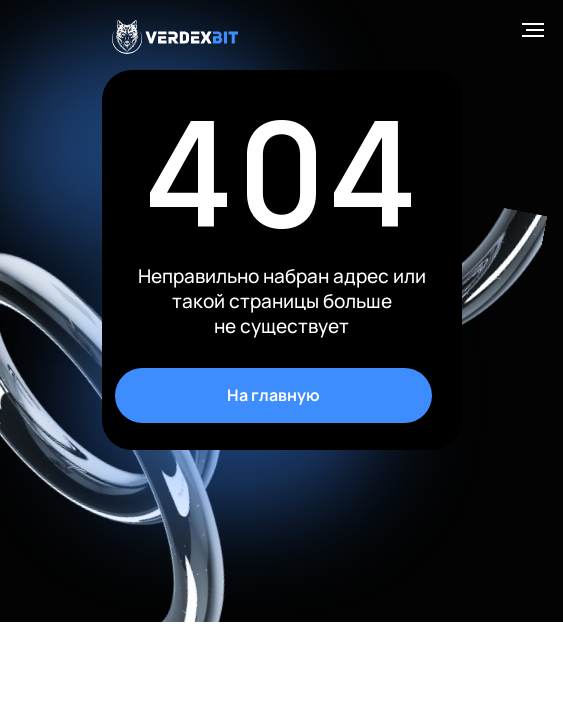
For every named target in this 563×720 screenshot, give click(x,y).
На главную (273, 395)
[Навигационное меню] (533, 30)
